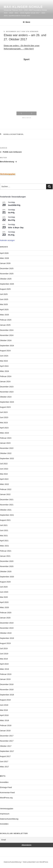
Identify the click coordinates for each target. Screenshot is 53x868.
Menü (26, 22)
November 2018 (7, 689)
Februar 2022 (6, 489)
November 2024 (7, 335)
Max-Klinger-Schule (23, 7)
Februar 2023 (6, 438)
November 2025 (7, 274)
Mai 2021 (4, 536)
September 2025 (7, 284)
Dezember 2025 (7, 268)
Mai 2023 (4, 423)
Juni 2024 (4, 356)
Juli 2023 (4, 412)
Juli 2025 (4, 294)
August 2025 (5, 289)
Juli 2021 (4, 525)
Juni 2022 (4, 469)
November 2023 (7, 392)
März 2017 (4, 767)
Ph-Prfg (11, 235)
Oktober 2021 (6, 510)
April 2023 (4, 428)
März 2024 (4, 371)
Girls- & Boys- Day (16, 228)
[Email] (26, 840)
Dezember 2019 (7, 623)
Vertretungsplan (7, 809)
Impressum (5, 814)
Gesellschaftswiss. (14, 134)
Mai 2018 (4, 710)
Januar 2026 (5, 263)
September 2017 (7, 751)
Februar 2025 (6, 320)
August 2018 (5, 700)
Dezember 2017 (7, 736)
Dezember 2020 (7, 561)
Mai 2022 (4, 474)
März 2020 (4, 607)
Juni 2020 (4, 592)
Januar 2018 (5, 731)
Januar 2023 (5, 443)
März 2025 (4, 315)
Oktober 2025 (6, 279)
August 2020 (5, 582)
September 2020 (7, 577)
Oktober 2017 (6, 746)
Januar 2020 (5, 618)
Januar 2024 (5, 381)
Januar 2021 (5, 556)
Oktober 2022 (6, 453)
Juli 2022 (4, 464)
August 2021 (5, 520)
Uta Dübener (32, 32)
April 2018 (4, 715)
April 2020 (4, 602)
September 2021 (7, 515)
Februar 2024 (6, 376)
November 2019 (7, 628)
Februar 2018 (6, 725)
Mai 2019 (4, 659)
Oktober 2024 (6, 340)
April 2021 (4, 541)
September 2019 (7, 638)
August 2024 (5, 351)
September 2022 (7, 458)
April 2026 (4, 253)
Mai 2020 (4, 597)
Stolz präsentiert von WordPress (35, 862)
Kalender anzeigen (7, 240)
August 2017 (5, 756)
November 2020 (7, 566)
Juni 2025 (4, 299)
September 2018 (7, 695)
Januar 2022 (5, 494)
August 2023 (5, 407)
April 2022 (4, 479)
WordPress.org (6, 798)
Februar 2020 (6, 613)
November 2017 (7, 741)
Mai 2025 (4, 304)
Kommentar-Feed (7, 792)
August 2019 (5, 643)
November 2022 (7, 448)
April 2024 (4, 366)
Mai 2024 (4, 361)
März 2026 (4, 258)
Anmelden (4, 782)
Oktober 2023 (6, 397)
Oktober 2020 (6, 571)
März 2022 (4, 484)
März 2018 (4, 720)
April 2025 (4, 309)
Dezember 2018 (7, 684)
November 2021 (7, 505)
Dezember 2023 (7, 387)
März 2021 (4, 546)
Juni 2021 (4, 530)
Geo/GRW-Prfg (14, 205)
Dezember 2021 (7, 499)
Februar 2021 (6, 551)
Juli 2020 (4, 587)
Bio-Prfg (11, 220)
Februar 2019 (6, 674)
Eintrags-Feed (6, 787)
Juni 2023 (4, 417)
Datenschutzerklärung (9, 819)
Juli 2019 (4, 648)
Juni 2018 (4, 705)
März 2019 (4, 669)
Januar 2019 (5, 679)
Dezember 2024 (7, 330)
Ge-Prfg (11, 213)
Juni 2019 (4, 654)
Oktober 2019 (6, 633)
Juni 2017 (4, 761)
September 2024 (7, 346)
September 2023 (7, 402)
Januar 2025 (5, 325)
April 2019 (4, 664)
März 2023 (4, 433)
